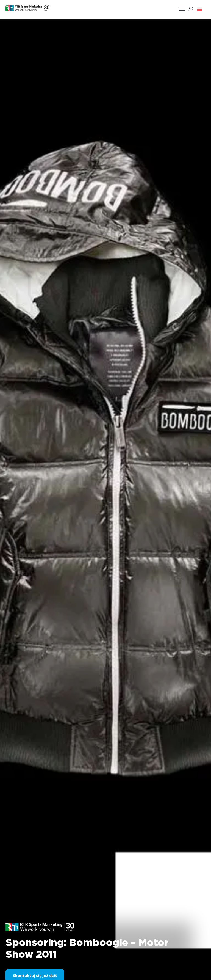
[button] (200, 9)
